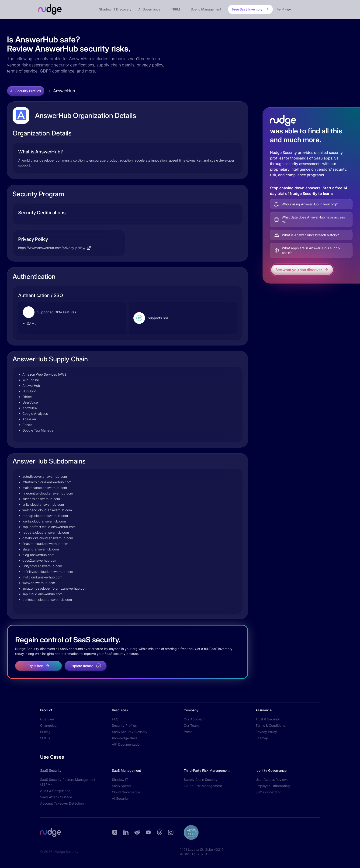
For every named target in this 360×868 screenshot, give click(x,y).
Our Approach (195, 719)
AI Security (120, 798)
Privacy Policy (266, 732)
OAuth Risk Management (203, 786)
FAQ (115, 719)
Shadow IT (120, 780)
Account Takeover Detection (62, 803)
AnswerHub (64, 91)
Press (188, 732)
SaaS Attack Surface (56, 797)
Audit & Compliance (55, 791)
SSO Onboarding (268, 792)
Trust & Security (268, 719)
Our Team (191, 725)
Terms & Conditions (270, 725)
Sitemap (262, 738)
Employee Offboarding (273, 786)
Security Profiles (124, 725)
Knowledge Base (125, 738)
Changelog (48, 725)
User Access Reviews (272, 780)
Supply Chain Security (201, 780)
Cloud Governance (126, 792)
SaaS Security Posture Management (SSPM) (68, 782)
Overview (47, 719)
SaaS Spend (121, 786)
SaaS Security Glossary (130, 732)
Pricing (45, 732)
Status (45, 738)
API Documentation (127, 744)
